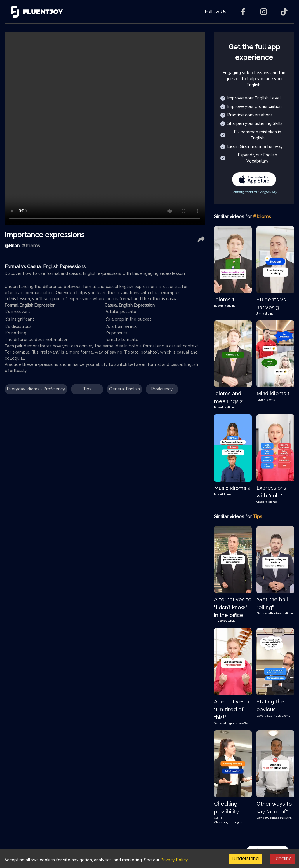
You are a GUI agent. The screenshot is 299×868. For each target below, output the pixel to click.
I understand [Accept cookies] (245, 859)
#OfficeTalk (228, 621)
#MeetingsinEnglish (229, 822)
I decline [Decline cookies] (283, 859)
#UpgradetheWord (236, 723)
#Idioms (230, 306)
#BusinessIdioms (281, 613)
